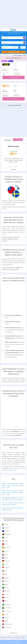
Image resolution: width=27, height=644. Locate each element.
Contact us (18, 642)
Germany (7, 561)
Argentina (7, 528)
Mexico (7, 581)
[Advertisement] (13, 14)
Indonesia (7, 567)
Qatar (6, 601)
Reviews (15, 65)
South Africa (8, 608)
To (2, 40)
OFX (6, 435)
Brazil (6, 537)
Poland (7, 594)
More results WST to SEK (14, 105)
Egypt (6, 554)
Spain (6, 614)
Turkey (6, 621)
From (2, 35)
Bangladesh (8, 534)
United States (8, 627)
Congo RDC (8, 547)
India (6, 564)
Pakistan (7, 588)
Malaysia (7, 578)
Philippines (8, 591)
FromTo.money (3, 637)
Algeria (6, 524)
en (26, 30)
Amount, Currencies (6, 45)
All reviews (14, 169)
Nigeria (7, 584)
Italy (6, 571)
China (6, 544)
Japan (6, 574)
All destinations (13, 633)
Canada (7, 541)
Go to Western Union (13, 77)
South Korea (8, 611)
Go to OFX (13, 99)
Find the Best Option (13, 52)
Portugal (7, 597)
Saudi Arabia (8, 605)
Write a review (18, 140)
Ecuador (7, 551)
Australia (7, 531)
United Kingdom (9, 624)
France (6, 558)
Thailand (7, 618)
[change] (23, 40)
